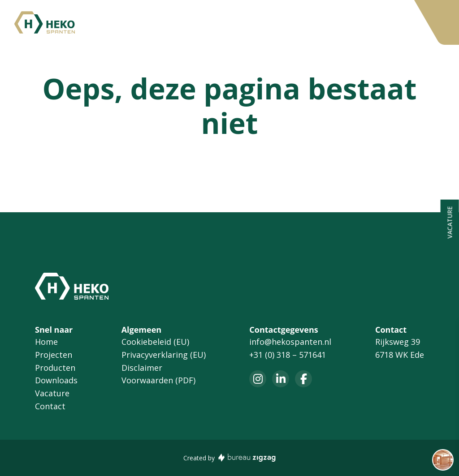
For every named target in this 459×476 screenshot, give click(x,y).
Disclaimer (142, 368)
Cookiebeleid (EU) (155, 342)
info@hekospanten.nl (290, 342)
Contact (364, 23)
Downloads (267, 23)
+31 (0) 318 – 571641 (288, 355)
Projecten (161, 23)
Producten (213, 23)
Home (118, 23)
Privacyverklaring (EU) (164, 355)
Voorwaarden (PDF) (158, 380)
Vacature (318, 23)
